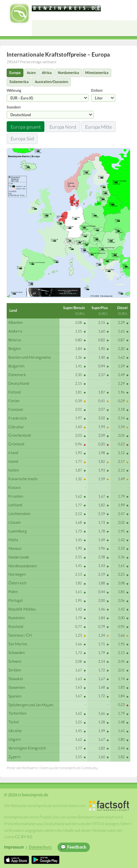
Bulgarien (16, 366)
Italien (14, 470)
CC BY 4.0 (24, 837)
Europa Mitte (99, 127)
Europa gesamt (26, 127)
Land (13, 310)
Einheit (103, 95)
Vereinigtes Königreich (27, 748)
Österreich (17, 583)
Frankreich (18, 418)
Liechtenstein (19, 514)
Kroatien (16, 496)
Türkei (14, 722)
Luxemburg (18, 531)
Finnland (16, 409)
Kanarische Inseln (23, 479)
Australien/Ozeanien (51, 82)
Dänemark (17, 375)
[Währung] (48, 98)
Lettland (15, 505)
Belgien (15, 348)
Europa (15, 73)
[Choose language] (115, 6)
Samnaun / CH (20, 635)
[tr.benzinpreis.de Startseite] (19, 13)
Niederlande (19, 557)
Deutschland (19, 383)
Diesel (122, 308)
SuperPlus (100, 308)
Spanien (15, 696)
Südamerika (19, 82)
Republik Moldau (22, 609)
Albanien (16, 322)
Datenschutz (40, 847)
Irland (13, 453)
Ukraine (15, 731)
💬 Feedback (73, 847)
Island (13, 461)
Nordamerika (68, 73)
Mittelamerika (97, 73)
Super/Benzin (74, 308)
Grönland (16, 444)
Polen (13, 592)
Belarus (15, 340)
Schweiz (15, 661)
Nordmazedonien (23, 566)
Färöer (14, 401)
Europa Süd (22, 138)
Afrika (47, 73)
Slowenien (17, 687)
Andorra (15, 331)
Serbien (15, 670)
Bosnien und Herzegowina (30, 357)
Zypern (14, 757)
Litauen (15, 522)
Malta (13, 540)
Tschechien (17, 713)
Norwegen (17, 574)
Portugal (16, 600)
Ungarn (15, 739)
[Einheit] (103, 98)
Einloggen (123, 16)
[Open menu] (129, 28)
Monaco (15, 548)
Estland (15, 392)
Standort (50, 112)
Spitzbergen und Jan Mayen (31, 705)
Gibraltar (16, 427)
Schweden (17, 653)
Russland (16, 626)
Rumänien (17, 618)
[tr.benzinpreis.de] (66, 8)
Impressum (14, 847)
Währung (48, 95)
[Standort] (50, 115)
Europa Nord (63, 127)
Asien (31, 73)
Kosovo (15, 487)
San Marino (18, 644)
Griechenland (20, 435)
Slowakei (16, 679)
